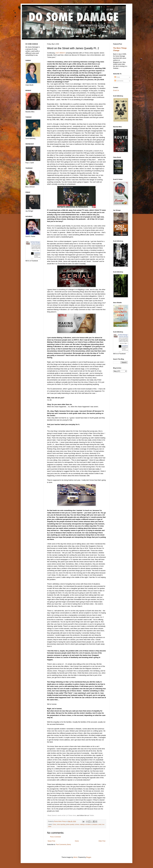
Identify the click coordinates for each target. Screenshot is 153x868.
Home (77, 841)
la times (77, 824)
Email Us (116, 90)
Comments (119, 81)
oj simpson (95, 824)
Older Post (102, 841)
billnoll (75, 857)
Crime (54, 824)
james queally (70, 824)
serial (100, 824)
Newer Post (51, 841)
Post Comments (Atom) (63, 845)
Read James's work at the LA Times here (62, 815)
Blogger (89, 857)
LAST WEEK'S (60, 53)
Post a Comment (55, 837)
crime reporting (61, 824)
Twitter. (92, 815)
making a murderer (85, 824)
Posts (117, 77)
